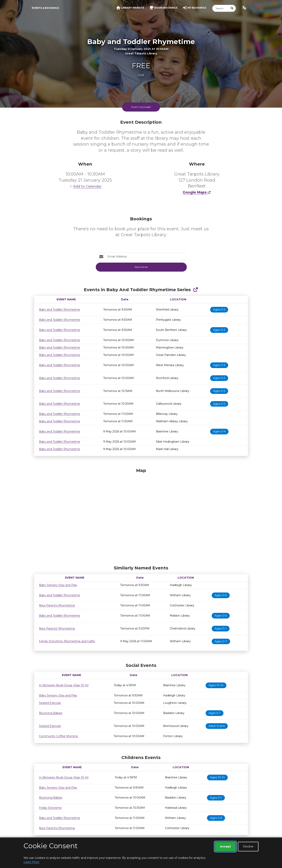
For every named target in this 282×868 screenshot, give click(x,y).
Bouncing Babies (51, 713)
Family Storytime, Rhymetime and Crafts (67, 641)
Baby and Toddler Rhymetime (60, 310)
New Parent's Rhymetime (57, 605)
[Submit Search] (232, 8)
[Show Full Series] (196, 290)
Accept (225, 846)
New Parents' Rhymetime (57, 628)
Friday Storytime (50, 808)
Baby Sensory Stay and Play (58, 585)
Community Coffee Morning (58, 736)
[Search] (221, 8)
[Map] (141, 516)
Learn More (31, 862)
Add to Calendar (85, 186)
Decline (248, 846)
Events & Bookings (45, 8)
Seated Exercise (50, 703)
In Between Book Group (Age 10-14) (64, 685)
